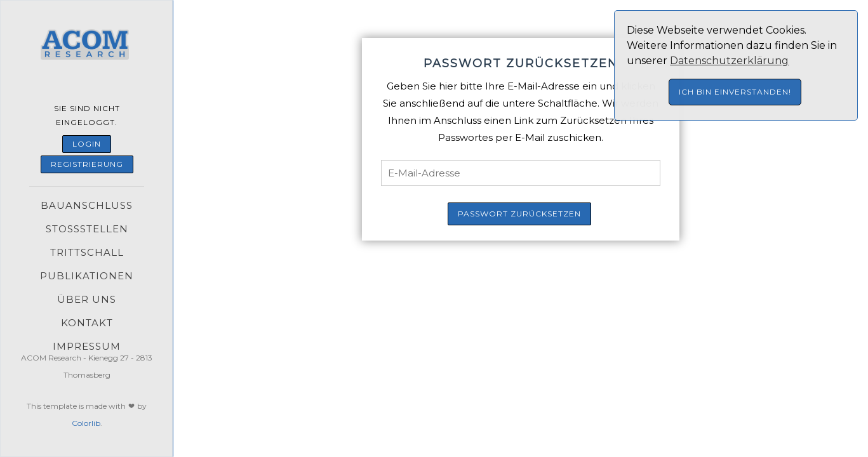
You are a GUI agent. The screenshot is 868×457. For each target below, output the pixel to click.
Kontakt (87, 323)
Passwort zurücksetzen (519, 214)
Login (87, 144)
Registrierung (87, 164)
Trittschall (87, 252)
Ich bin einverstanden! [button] (735, 92)
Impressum (87, 346)
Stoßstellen (87, 229)
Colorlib (86, 423)
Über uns (87, 299)
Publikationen (87, 276)
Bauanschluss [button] (87, 205)
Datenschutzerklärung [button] (729, 61)
